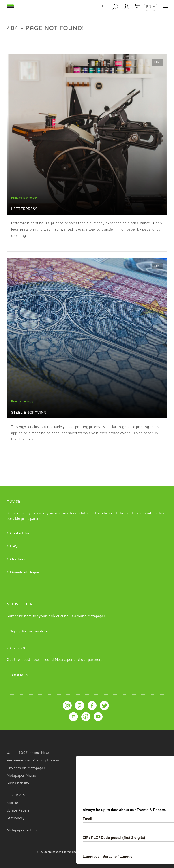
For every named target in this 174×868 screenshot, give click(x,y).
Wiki (157, 63)
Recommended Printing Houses (33, 761)
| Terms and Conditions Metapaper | (85, 852)
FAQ (14, 547)
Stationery (16, 818)
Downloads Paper (25, 573)
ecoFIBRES (16, 795)
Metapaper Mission (23, 776)
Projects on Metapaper (26, 768)
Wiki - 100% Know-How (28, 753)
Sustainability (18, 783)
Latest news (19, 675)
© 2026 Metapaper (49, 852)
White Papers (18, 811)
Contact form (21, 534)
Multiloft (14, 803)
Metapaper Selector (23, 830)
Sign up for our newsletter (30, 631)
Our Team (18, 560)
